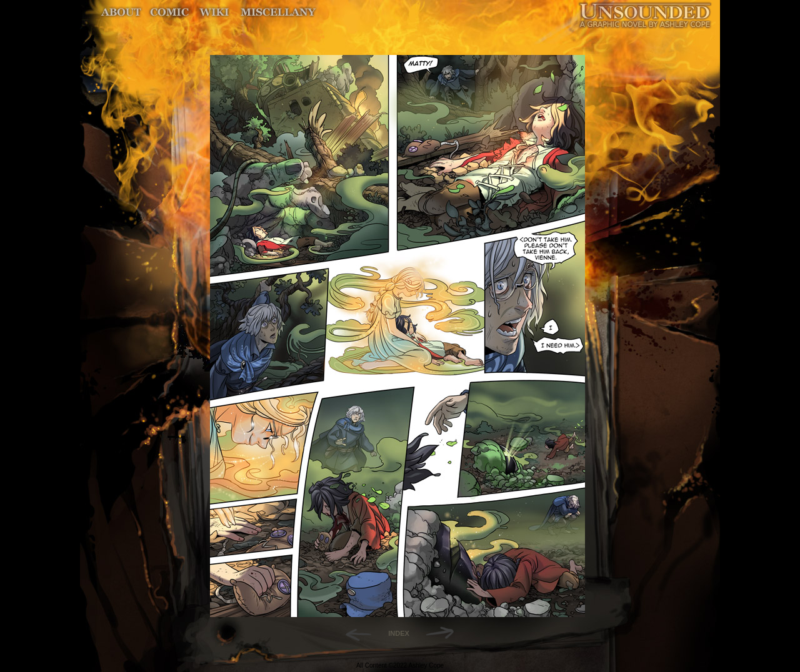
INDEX (399, 633)
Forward (444, 633)
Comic (170, 12)
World (215, 12)
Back (353, 633)
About (122, 12)
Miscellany (278, 12)
